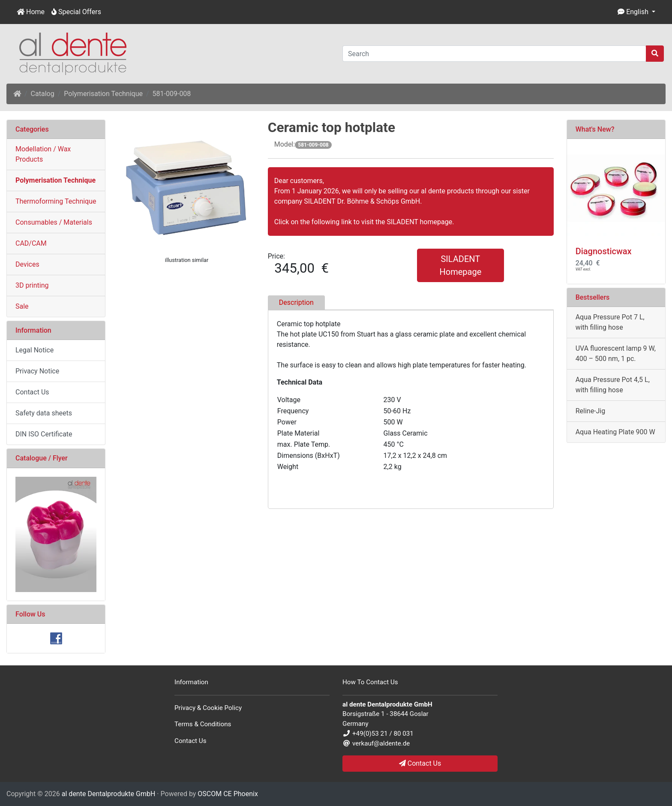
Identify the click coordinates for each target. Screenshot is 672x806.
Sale (22, 306)
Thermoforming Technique (56, 201)
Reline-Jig (591, 411)
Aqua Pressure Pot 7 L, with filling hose (610, 322)
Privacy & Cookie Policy (208, 708)
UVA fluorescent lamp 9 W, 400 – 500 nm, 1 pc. (616, 353)
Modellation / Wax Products (43, 154)
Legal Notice (34, 350)
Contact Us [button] (420, 763)
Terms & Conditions (203, 724)
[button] (636, 12)
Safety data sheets (44, 413)
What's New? (595, 129)
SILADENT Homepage (460, 265)
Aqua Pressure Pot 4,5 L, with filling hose (613, 385)
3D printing (32, 285)
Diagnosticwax (604, 251)
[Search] (494, 54)
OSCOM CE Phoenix (228, 794)
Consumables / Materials (54, 222)
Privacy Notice (37, 371)
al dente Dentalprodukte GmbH (109, 794)
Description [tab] (296, 302)
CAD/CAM (31, 243)
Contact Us (32, 392)
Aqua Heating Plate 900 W (615, 432)
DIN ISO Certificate (44, 434)
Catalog (43, 94)
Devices (27, 264)
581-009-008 (172, 94)
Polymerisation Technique (103, 94)
